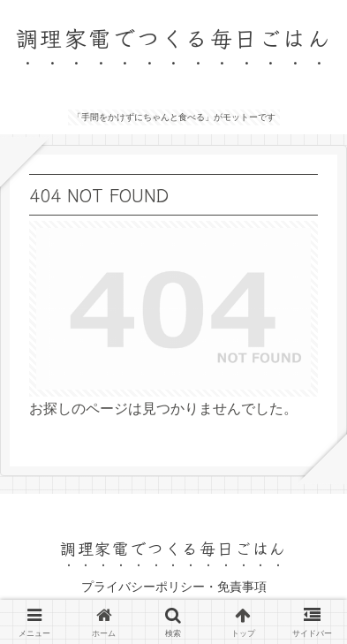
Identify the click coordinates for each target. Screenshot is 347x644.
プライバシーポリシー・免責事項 (174, 587)
